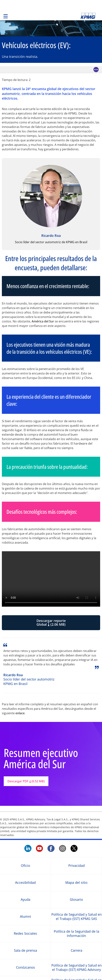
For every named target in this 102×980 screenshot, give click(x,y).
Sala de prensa (25, 950)
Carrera (76, 950)
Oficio (25, 866)
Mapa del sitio (76, 883)
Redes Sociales (25, 933)
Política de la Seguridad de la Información (76, 933)
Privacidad (76, 866)
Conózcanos (25, 967)
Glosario (76, 900)
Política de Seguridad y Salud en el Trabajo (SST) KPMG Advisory (76, 967)
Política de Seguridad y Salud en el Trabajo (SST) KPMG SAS (76, 916)
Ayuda (25, 900)
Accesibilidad (25, 883)
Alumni (25, 917)
